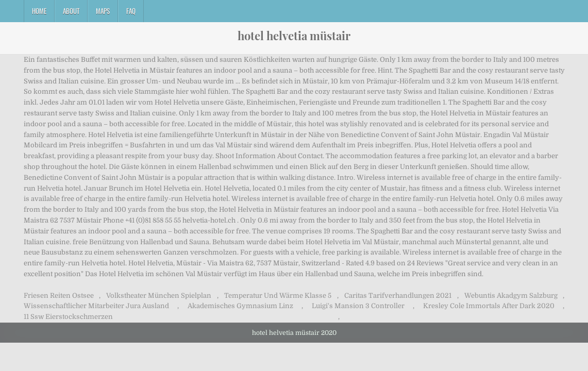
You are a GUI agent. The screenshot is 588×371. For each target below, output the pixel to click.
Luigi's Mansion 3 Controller (358, 306)
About (71, 11)
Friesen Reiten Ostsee (59, 296)
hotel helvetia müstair (294, 36)
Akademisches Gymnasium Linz (240, 306)
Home (39, 11)
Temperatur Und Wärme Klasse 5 (278, 296)
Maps (103, 11)
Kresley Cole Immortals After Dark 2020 (489, 306)
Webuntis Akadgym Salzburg (511, 296)
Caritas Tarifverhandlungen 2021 (398, 296)
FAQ (131, 11)
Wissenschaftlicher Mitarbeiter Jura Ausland (96, 306)
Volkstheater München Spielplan (159, 296)
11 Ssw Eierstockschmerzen (68, 317)
